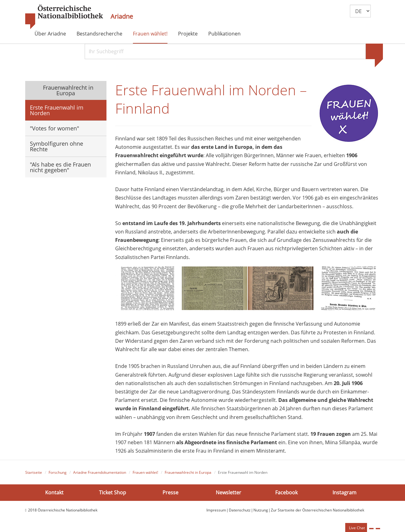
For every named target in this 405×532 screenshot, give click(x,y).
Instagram (344, 492)
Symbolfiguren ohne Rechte (57, 146)
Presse (170, 492)
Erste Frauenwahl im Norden (57, 110)
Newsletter (228, 492)
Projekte (188, 34)
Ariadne (122, 16)
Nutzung (261, 510)
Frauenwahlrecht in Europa (67, 90)
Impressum (216, 510)
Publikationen (224, 34)
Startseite (34, 472)
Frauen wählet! (150, 34)
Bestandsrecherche (99, 34)
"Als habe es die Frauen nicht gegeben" (60, 167)
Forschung (58, 472)
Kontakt (54, 492)
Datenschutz (240, 510)
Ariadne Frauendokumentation (100, 472)
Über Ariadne (50, 34)
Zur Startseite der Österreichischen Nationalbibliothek (318, 510)
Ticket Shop (113, 492)
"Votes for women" (54, 128)
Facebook (286, 492)
